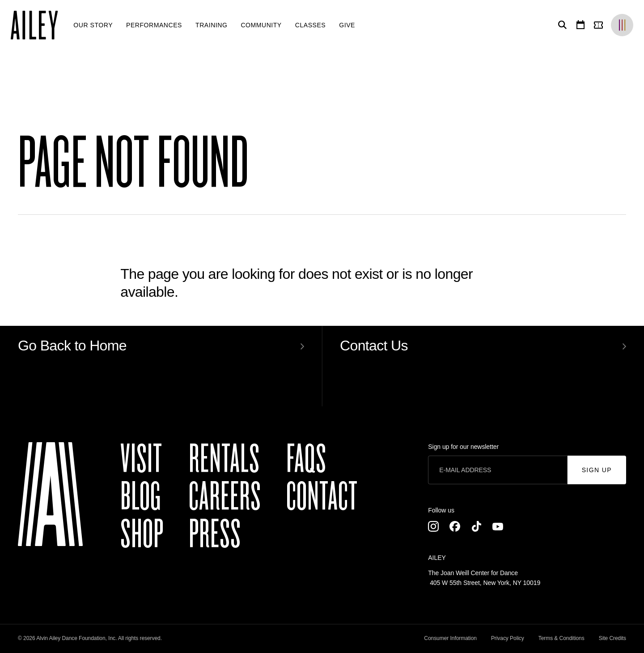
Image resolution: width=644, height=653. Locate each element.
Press (215, 534)
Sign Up (597, 470)
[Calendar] (580, 25)
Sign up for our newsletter (463, 447)
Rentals (224, 459)
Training (211, 25)
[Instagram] (433, 526)
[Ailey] (39, 25)
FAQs (306, 459)
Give (347, 25)
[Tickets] (600, 25)
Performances (154, 25)
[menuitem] (93, 25)
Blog (141, 497)
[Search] (561, 25)
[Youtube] (498, 526)
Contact (322, 497)
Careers (225, 497)
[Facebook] (455, 526)
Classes (311, 25)
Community (261, 25)
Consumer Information (450, 638)
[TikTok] (476, 526)
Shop (142, 534)
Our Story (93, 25)
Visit (141, 459)
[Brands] (622, 25)
